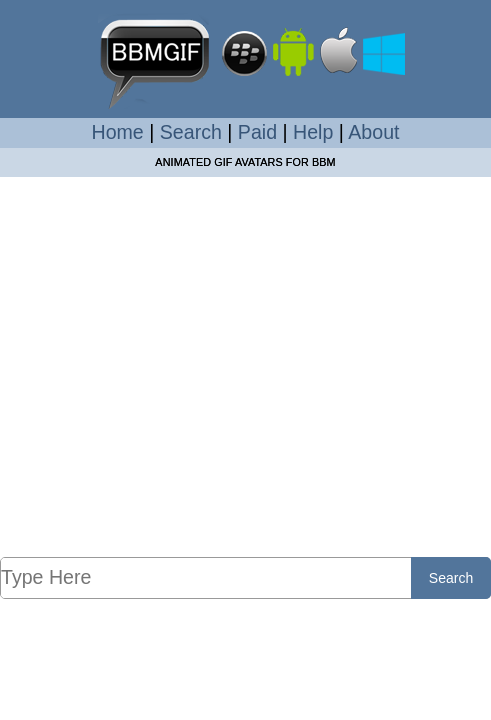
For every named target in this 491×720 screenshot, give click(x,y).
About (373, 132)
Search (191, 132)
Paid (257, 132)
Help (313, 132)
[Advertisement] (245, 366)
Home (118, 132)
